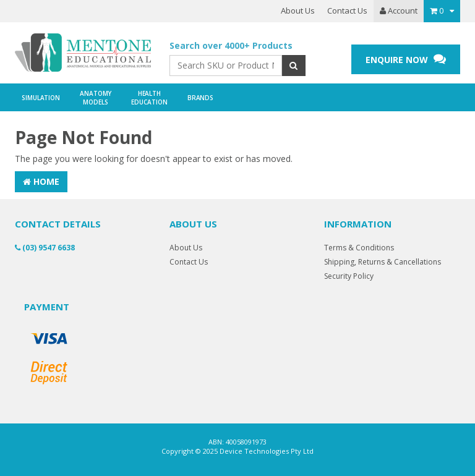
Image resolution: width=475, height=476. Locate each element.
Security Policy (349, 276)
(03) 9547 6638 (45, 248)
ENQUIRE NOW (406, 59)
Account (399, 11)
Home (41, 181)
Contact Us (347, 11)
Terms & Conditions (359, 248)
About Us (298, 11)
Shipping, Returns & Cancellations (383, 262)
